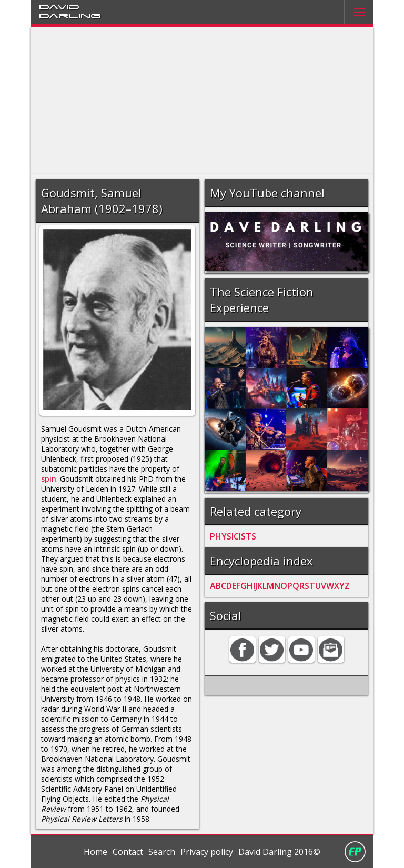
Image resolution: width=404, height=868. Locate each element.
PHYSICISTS (233, 536)
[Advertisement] (202, 101)
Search (162, 852)
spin (49, 479)
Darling (70, 15)
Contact (128, 852)
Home (95, 852)
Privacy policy (207, 852)
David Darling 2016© (279, 852)
